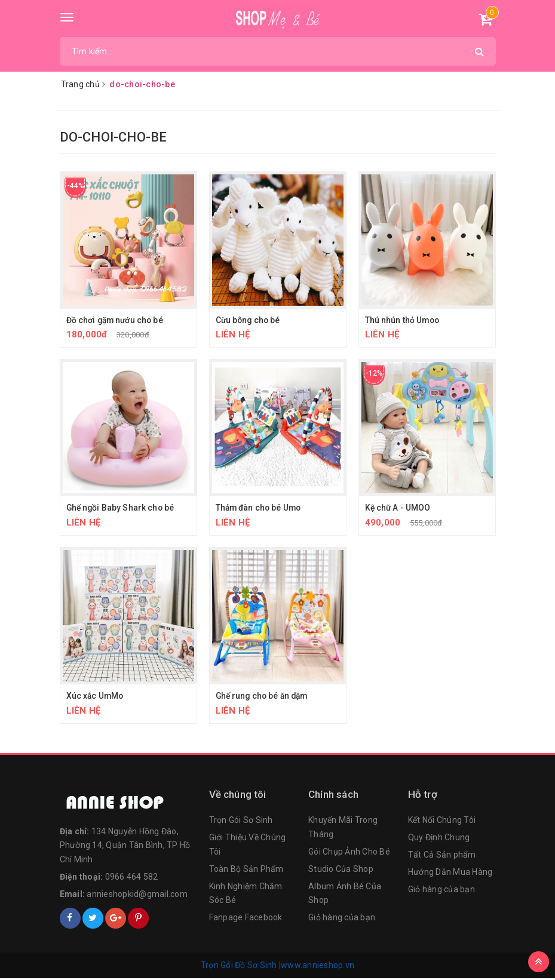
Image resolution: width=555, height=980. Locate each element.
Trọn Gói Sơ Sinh (241, 822)
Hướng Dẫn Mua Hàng (450, 874)
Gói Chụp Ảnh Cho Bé (349, 853)
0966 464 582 (132, 878)
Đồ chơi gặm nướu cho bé (116, 320)
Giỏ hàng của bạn (342, 919)
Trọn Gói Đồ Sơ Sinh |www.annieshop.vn (277, 966)
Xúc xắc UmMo (96, 697)
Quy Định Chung (439, 839)
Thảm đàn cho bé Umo (260, 508)
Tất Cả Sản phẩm (442, 856)
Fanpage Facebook (246, 919)
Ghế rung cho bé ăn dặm (264, 697)
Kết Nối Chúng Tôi (442, 822)
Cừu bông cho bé (249, 320)
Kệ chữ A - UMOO (398, 508)
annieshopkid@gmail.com (137, 896)
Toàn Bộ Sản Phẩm (246, 871)
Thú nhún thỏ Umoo (403, 320)
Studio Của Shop (341, 871)
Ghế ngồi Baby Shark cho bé (122, 508)
